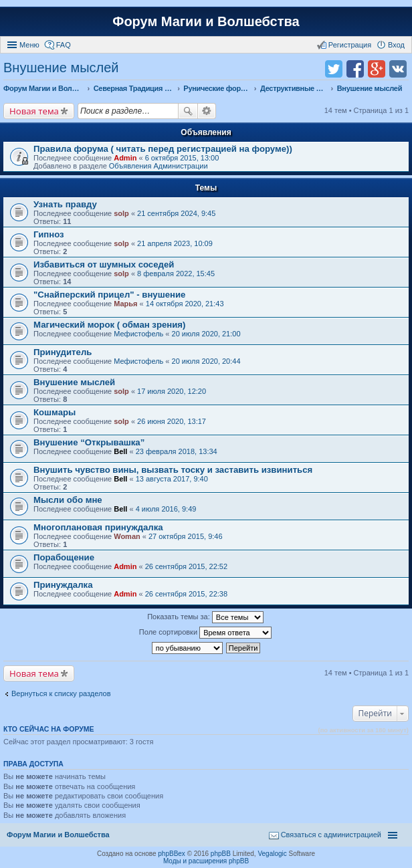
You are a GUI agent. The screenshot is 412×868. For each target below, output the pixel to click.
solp (121, 213)
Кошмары (55, 412)
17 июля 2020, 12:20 (172, 391)
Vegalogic (272, 854)
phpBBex (172, 854)
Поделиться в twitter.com (334, 69)
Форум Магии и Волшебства (206, 21)
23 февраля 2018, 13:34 (177, 451)
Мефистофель (138, 334)
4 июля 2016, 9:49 (166, 509)
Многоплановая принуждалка (98, 527)
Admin (125, 158)
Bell (120, 451)
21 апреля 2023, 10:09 (175, 243)
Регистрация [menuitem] (350, 45)
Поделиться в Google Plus (377, 69)
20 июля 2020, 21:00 (206, 334)
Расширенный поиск (207, 111)
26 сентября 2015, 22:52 (186, 566)
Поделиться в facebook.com (355, 69)
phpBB (221, 854)
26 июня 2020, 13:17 (172, 421)
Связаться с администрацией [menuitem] (331, 835)
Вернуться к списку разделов (61, 693)
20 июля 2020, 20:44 (206, 361)
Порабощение (64, 557)
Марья (125, 304)
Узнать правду (65, 204)
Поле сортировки (205, 633)
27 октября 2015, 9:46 (186, 536)
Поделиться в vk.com (398, 69)
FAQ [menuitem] (64, 45)
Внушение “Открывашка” (89, 442)
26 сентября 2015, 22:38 (186, 594)
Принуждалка (63, 585)
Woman (127, 536)
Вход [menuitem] (396, 45)
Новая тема (34, 111)
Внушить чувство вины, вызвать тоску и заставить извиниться (173, 470)
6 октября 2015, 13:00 (182, 158)
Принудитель (63, 352)
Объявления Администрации (159, 166)
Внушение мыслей (61, 68)
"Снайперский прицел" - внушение (109, 295)
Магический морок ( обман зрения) (109, 325)
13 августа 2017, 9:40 (172, 479)
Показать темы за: (205, 617)
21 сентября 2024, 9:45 (176, 213)
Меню (29, 45)
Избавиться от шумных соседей (104, 264)
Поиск (188, 111)
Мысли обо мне (68, 500)
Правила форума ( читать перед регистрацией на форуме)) (163, 149)
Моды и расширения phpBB (206, 861)
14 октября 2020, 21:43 (185, 304)
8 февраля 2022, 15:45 (176, 274)
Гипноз (49, 234)
